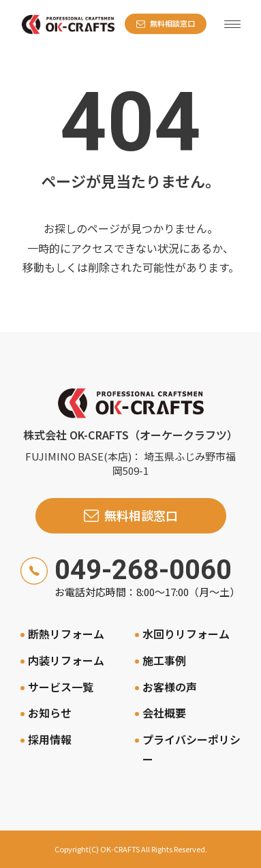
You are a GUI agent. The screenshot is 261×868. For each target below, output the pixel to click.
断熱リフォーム (66, 634)
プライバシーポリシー (191, 749)
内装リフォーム (66, 660)
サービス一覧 (61, 687)
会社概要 (164, 713)
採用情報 (50, 739)
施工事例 (164, 660)
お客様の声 (170, 687)
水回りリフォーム (186, 634)
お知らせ (50, 713)
